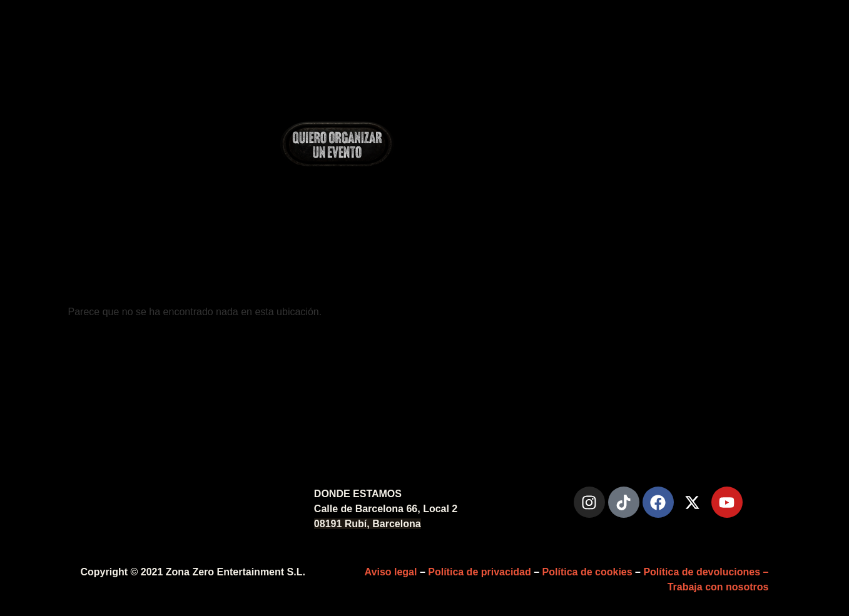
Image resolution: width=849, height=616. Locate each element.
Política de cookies (587, 572)
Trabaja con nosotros (718, 587)
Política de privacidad (480, 572)
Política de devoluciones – (706, 572)
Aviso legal (391, 572)
